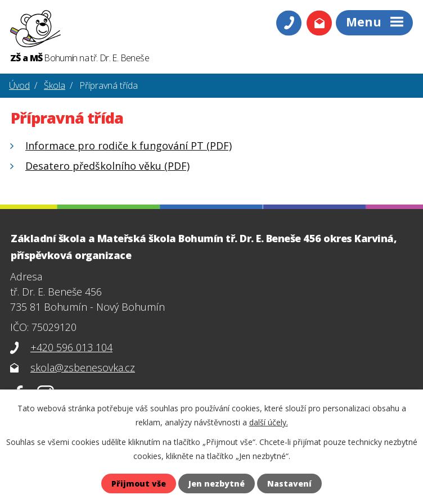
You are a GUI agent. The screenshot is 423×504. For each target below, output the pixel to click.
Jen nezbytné (217, 483)
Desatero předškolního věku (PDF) (107, 166)
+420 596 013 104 (71, 347)
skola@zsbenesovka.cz (83, 367)
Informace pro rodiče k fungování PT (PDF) (129, 146)
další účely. (269, 422)
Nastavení (289, 483)
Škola (55, 85)
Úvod (19, 85)
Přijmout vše (139, 483)
